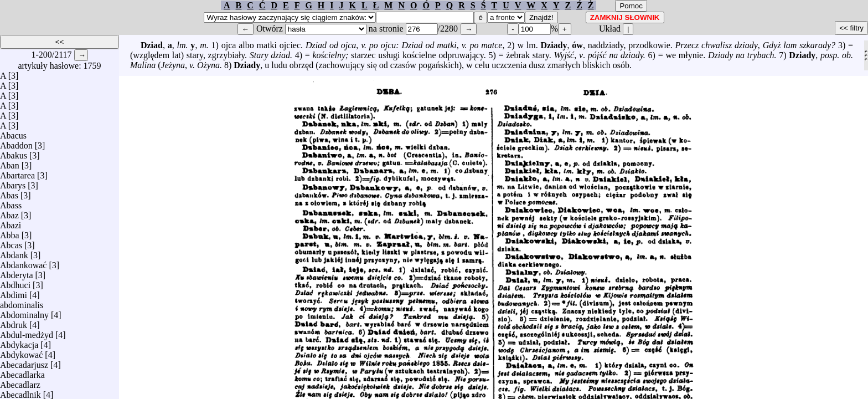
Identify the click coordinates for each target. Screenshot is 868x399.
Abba (10, 232)
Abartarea (17, 173)
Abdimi (14, 292)
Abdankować (23, 262)
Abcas (11, 242)
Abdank (14, 252)
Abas (9, 193)
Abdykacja (19, 342)
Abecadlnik (20, 392)
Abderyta (17, 272)
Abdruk (14, 322)
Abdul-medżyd (27, 332)
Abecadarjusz (24, 362)
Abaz (9, 213)
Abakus (14, 153)
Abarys (13, 183)
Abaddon (16, 143)
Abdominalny (24, 312)
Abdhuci (15, 282)
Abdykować (21, 352)
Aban (10, 163)
